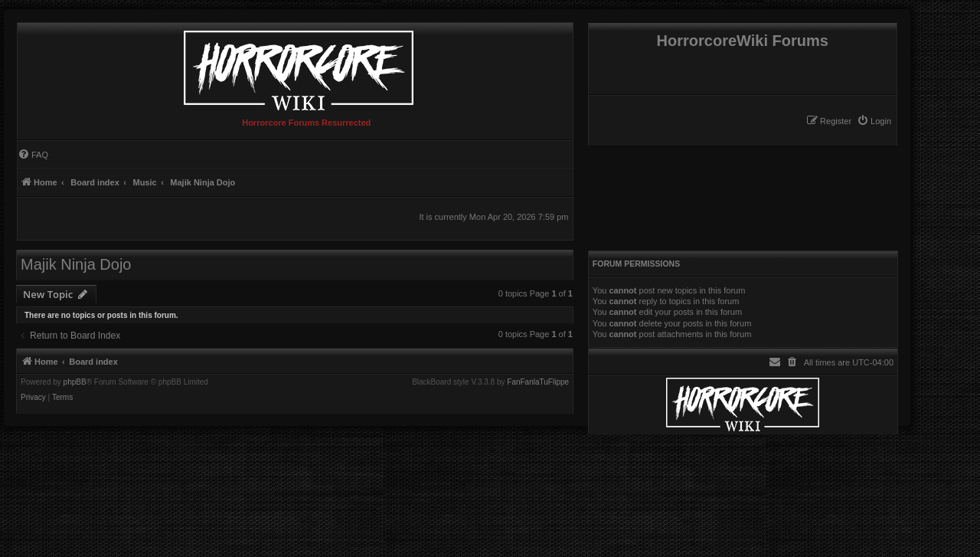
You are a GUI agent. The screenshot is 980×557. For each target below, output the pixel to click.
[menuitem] (874, 121)
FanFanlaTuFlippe (538, 382)
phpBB (75, 382)
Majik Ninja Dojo (76, 264)
